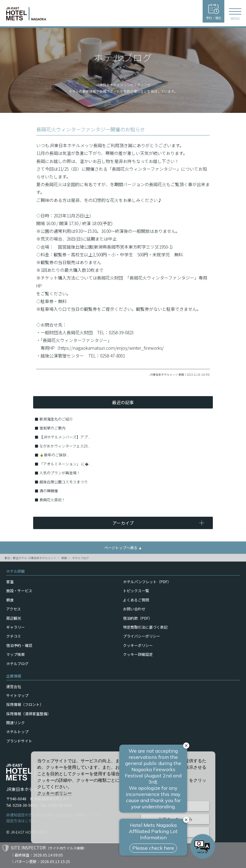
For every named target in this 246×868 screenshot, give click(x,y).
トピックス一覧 (136, 590)
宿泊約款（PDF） (138, 618)
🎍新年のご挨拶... (54, 455)
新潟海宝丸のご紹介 (56, 419)
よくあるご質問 (136, 600)
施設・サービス (19, 590)
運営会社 (14, 686)
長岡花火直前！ (52, 500)
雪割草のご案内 (52, 428)
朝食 (10, 600)
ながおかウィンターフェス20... (65, 446)
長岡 (64, 558)
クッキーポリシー (138, 645)
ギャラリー (15, 627)
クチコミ (14, 636)
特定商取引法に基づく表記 (145, 627)
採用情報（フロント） (25, 704)
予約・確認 (213, 12)
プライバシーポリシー (142, 636)
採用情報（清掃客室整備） (29, 714)
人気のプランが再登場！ (60, 473)
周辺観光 (14, 618)
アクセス (13, 609)
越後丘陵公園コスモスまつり (64, 482)
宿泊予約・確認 (19, 645)
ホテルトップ (17, 731)
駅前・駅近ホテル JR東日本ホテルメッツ (30, 558)
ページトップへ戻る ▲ (123, 547)
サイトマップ (17, 695)
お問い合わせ (134, 609)
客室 (10, 582)
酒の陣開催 (49, 491)
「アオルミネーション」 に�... (65, 464)
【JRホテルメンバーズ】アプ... (65, 437)
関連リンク (15, 723)
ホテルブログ (81, 558)
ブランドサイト (19, 741)
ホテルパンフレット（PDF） (147, 582)
